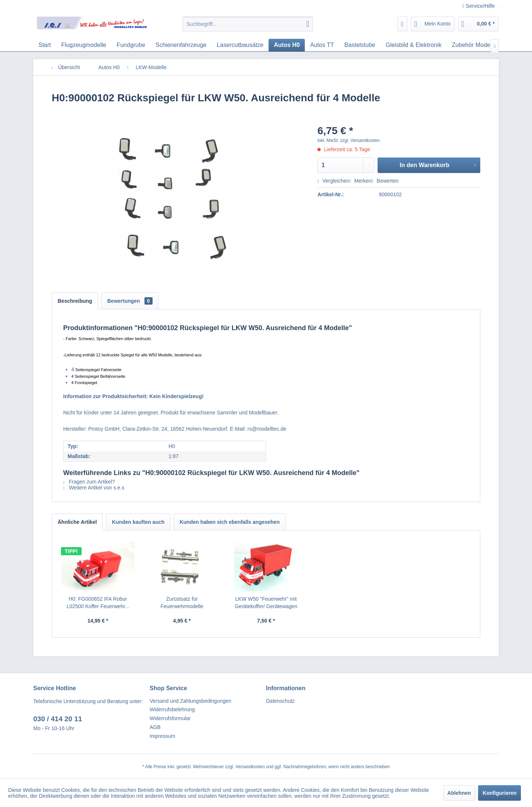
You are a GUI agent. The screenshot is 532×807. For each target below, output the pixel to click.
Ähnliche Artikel (77, 522)
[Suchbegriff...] (248, 24)
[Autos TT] (322, 45)
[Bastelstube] (360, 45)
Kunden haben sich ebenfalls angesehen (230, 522)
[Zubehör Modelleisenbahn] (486, 45)
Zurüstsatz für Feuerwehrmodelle (182, 603)
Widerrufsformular (170, 718)
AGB (155, 727)
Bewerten (385, 181)
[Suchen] (308, 24)
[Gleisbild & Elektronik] (414, 45)
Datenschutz (280, 701)
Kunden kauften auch (138, 522)
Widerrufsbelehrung (172, 709)
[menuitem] (248, 24)
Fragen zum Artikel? (89, 482)
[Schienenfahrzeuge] (181, 45)
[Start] (45, 45)
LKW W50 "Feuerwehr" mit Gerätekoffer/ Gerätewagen (266, 603)
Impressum (162, 736)
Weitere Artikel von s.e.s (94, 488)
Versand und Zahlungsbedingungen (190, 701)
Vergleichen (333, 181)
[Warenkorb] (478, 24)
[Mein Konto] (433, 24)
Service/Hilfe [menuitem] (479, 6)
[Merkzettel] (403, 24)
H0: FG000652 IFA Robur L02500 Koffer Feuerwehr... (98, 603)
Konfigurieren (499, 793)
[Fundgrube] (131, 45)
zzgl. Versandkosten (360, 140)
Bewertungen (130, 301)
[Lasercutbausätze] (240, 45)
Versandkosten (250, 767)
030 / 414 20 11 (58, 719)
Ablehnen (459, 793)
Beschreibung (75, 301)
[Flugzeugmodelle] (84, 45)
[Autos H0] (287, 45)
